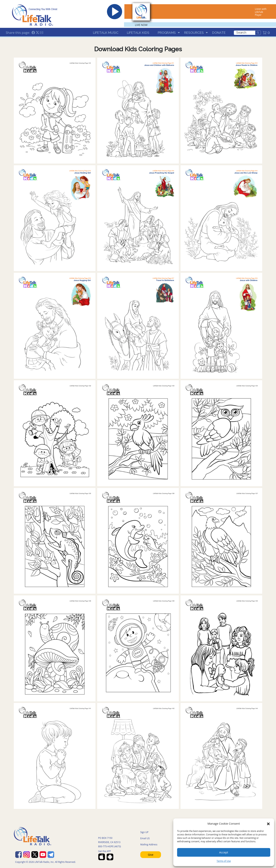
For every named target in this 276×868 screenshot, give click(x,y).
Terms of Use (224, 861)
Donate (219, 33)
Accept (224, 852)
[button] (268, 823)
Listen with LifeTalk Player (261, 12)
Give (151, 855)
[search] (245, 33)
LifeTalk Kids (138, 33)
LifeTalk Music (106, 33)
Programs (167, 33)
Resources (194, 33)
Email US (145, 838)
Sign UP (144, 832)
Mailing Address (149, 844)
